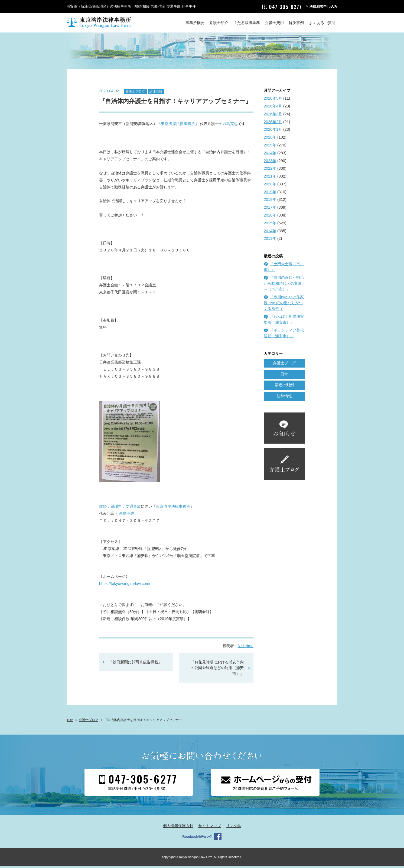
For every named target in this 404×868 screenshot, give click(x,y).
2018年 (270, 201)
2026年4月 (273, 108)
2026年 (270, 139)
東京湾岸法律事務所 (178, 126)
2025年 (270, 147)
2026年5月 (273, 100)
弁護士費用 (274, 23)
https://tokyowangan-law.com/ (125, 585)
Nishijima (246, 647)
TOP (70, 722)
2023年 (270, 162)
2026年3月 (273, 116)
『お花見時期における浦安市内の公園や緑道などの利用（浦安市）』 (217, 669)
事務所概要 (195, 23)
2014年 (270, 232)
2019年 (270, 194)
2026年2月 (273, 123)
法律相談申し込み (323, 7)
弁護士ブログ (135, 93)
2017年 (270, 209)
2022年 (270, 170)
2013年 (270, 240)
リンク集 (233, 828)
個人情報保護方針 (178, 828)
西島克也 (230, 126)
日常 (284, 376)
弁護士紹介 (219, 23)
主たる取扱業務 (247, 23)
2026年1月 (273, 131)
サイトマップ (210, 828)
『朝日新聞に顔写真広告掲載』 (135, 664)
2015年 (270, 225)
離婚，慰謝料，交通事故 (120, 508)
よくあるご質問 (322, 23)
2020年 (270, 186)
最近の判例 (284, 387)
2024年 (270, 155)
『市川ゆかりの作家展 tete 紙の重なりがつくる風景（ (284, 305)
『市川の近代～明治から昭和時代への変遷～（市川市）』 (284, 285)
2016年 (270, 217)
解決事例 (296, 23)
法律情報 (156, 93)
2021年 (270, 178)
